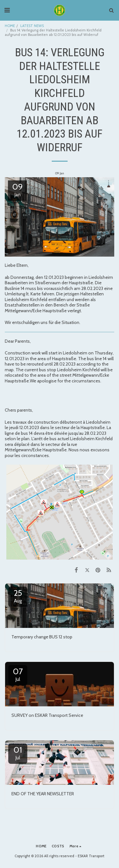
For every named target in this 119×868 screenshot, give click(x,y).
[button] (7, 10)
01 (18, 753)
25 (18, 596)
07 (18, 674)
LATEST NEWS (32, 26)
